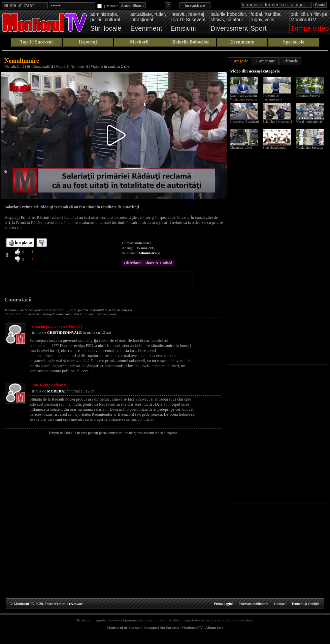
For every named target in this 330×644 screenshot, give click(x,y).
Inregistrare (195, 5)
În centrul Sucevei (308, 96)
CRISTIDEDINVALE (64, 332)
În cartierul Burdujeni (244, 122)
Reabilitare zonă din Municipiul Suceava (243, 97)
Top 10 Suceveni (37, 42)
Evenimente (242, 42)
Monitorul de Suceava (124, 627)
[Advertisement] (114, 282)
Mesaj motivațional (309, 122)
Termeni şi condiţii (305, 604)
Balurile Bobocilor (191, 42)
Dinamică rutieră (241, 148)
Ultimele (290, 61)
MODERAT (57, 391)
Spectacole (293, 42)
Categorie (240, 61)
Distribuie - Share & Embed (148, 263)
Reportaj (88, 42)
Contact (280, 604)
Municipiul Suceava (309, 148)
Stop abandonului (274, 148)
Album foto (214, 627)
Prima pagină (224, 604)
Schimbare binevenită (277, 122)
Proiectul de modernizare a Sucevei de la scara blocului (275, 101)
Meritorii (139, 42)
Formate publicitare (254, 604)
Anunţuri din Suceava (161, 627)
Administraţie (149, 253)
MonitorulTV (192, 627)
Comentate (266, 61)
